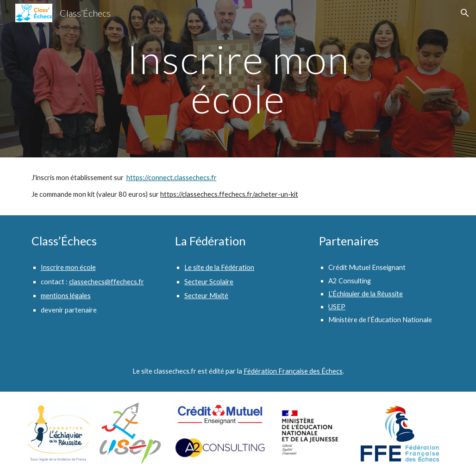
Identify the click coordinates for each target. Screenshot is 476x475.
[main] (238, 79)
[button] (465, 13)
